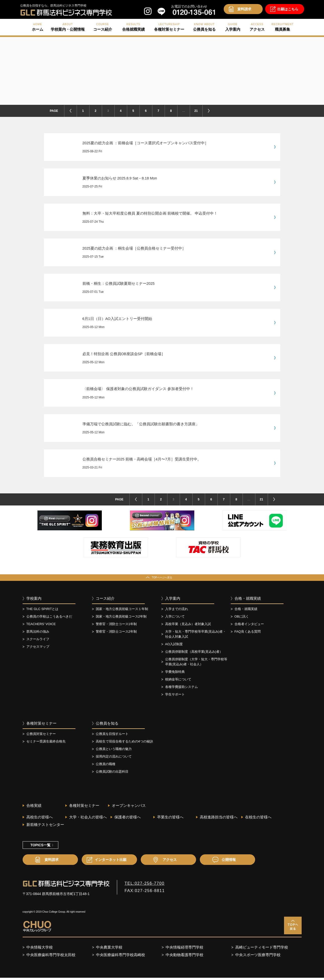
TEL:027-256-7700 (145, 885)
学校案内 (34, 600)
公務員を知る (107, 725)
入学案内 (173, 600)
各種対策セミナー (41, 725)
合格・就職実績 (248, 600)
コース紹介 (105, 600)
